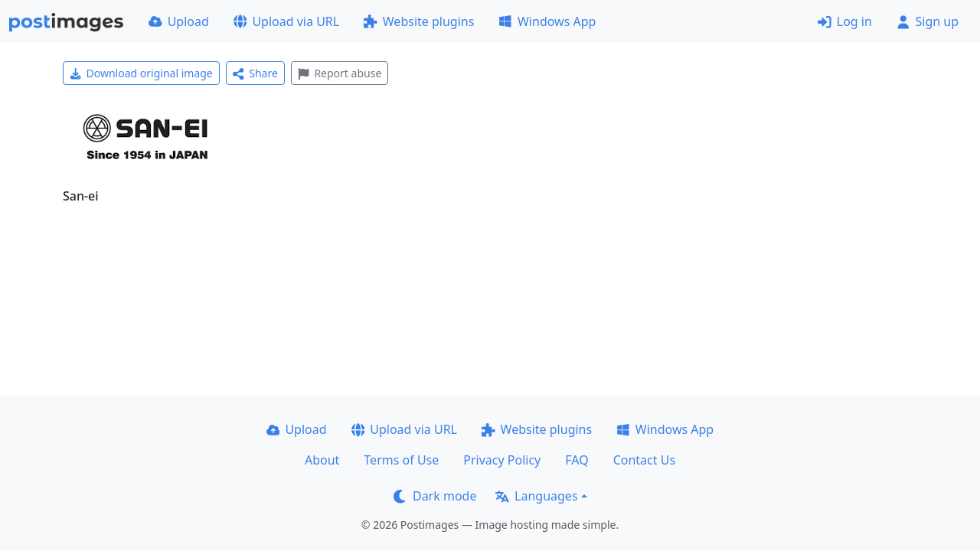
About (322, 460)
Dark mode (435, 496)
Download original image (141, 73)
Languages (536, 496)
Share (255, 73)
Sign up (928, 21)
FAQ (577, 460)
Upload (179, 21)
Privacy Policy (502, 460)
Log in (845, 21)
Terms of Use (401, 460)
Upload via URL (286, 21)
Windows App (547, 21)
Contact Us (644, 460)
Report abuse (340, 73)
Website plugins (419, 21)
